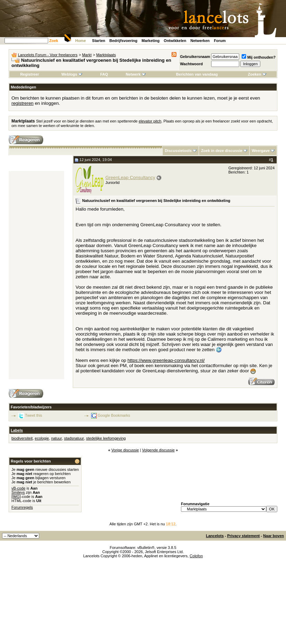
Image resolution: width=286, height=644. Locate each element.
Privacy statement (243, 536)
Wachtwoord (191, 64)
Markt (87, 55)
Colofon (196, 556)
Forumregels (22, 507)
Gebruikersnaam (195, 57)
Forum (220, 41)
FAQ (104, 74)
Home (81, 41)
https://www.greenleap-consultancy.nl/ (166, 360)
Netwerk (136, 74)
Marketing (150, 41)
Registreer (29, 74)
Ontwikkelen (175, 41)
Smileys (18, 492)
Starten (99, 41)
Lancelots (215, 536)
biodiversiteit (22, 438)
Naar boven (274, 536)
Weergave (261, 151)
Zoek (54, 41)
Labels (17, 430)
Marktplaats (106, 55)
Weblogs (72, 74)
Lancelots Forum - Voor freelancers (48, 55)
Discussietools (178, 151)
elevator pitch (150, 121)
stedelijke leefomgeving (106, 438)
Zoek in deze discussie (222, 151)
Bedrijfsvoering (124, 41)
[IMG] (16, 497)
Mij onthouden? (259, 57)
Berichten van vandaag (197, 74)
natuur (56, 438)
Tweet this (34, 415)
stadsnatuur (74, 438)
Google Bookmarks (114, 415)
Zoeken (257, 74)
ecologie (42, 438)
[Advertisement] (36, 275)
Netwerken (200, 41)
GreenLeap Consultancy (130, 177)
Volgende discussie (158, 450)
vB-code (18, 488)
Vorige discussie (125, 450)
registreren (23, 103)
